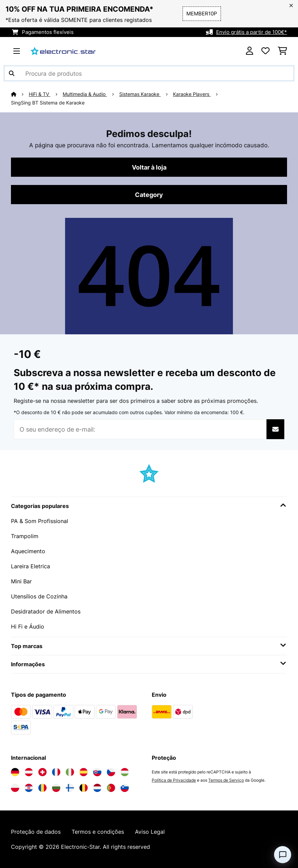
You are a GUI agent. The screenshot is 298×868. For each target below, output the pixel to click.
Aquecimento (28, 551)
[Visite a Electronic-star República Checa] (111, 772)
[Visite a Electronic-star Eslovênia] (125, 788)
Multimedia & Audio (85, 94)
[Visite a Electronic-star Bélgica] (84, 788)
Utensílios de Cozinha (39, 596)
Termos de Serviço (226, 780)
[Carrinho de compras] (282, 51)
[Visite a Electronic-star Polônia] (15, 788)
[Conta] (250, 51)
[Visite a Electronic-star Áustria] (29, 772)
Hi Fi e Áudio (28, 627)
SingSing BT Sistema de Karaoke (48, 103)
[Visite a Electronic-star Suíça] (42, 772)
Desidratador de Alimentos (46, 611)
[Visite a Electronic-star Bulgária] (56, 788)
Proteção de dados (36, 832)
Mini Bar (21, 581)
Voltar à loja (149, 167)
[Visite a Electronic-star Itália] (70, 772)
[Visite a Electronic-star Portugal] (111, 788)
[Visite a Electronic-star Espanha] (84, 772)
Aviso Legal (150, 832)
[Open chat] (283, 855)
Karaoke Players (192, 94)
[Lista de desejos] (265, 51)
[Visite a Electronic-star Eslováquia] (97, 772)
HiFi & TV (40, 94)
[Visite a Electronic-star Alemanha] (15, 772)
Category (149, 195)
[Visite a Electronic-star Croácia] (29, 788)
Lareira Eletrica (30, 566)
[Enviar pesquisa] (12, 73)
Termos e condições (98, 832)
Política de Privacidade (174, 780)
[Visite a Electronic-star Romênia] (42, 788)
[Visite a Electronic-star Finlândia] (70, 788)
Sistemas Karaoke (140, 94)
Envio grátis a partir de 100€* (252, 32)
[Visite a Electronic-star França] (56, 772)
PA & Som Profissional (40, 521)
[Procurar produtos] (149, 73)
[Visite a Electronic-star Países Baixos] (97, 788)
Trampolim (25, 536)
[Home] (20, 94)
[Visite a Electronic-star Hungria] (125, 772)
